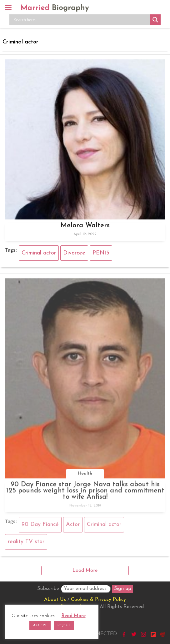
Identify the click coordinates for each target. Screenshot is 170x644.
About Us (55, 600)
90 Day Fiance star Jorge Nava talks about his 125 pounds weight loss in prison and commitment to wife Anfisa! (85, 493)
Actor (73, 526)
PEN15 (101, 253)
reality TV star (26, 543)
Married (55, 8)
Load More (85, 571)
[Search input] (81, 20)
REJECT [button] (64, 625)
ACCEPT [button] (40, 625)
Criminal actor (39, 253)
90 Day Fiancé (40, 526)
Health (85, 475)
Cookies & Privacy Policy (98, 600)
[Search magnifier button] (155, 20)
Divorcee (74, 253)
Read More (74, 616)
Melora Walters (85, 226)
